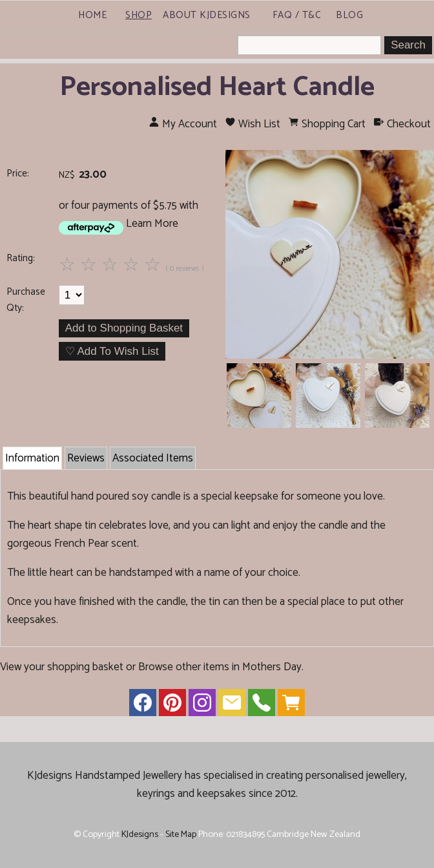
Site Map (181, 834)
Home (92, 15)
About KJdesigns (207, 15)
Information (32, 458)
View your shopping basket (62, 667)
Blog (349, 15)
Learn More (152, 224)
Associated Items (153, 458)
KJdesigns (140, 834)
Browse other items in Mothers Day (220, 667)
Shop (139, 15)
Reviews (86, 458)
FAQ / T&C (297, 15)
